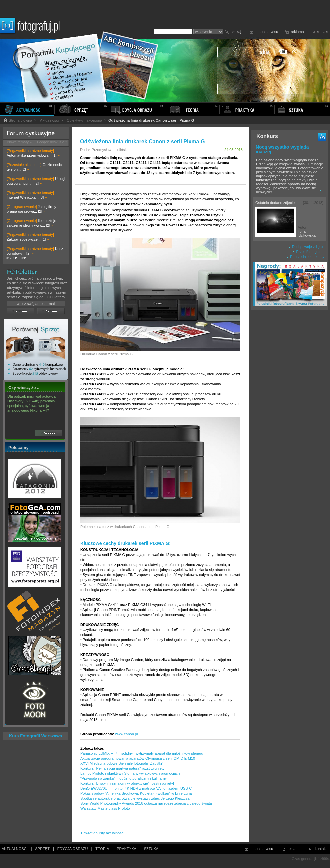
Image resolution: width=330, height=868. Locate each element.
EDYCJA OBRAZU (73, 849)
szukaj (236, 32)
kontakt (322, 32)
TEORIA (102, 849)
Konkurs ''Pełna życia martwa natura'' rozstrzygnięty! (123, 768)
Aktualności (49, 120)
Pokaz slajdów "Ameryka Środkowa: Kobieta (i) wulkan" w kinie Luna (136, 793)
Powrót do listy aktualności (100, 833)
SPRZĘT (42, 849)
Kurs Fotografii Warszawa (35, 736)
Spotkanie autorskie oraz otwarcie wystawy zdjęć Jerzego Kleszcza (135, 798)
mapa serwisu (267, 32)
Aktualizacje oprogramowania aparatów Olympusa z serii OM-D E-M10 (138, 758)
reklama (297, 32)
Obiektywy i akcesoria (84, 120)
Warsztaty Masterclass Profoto (105, 808)
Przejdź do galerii (308, 252)
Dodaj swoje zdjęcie (306, 247)
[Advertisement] (289, 418)
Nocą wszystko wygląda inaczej (282, 149)
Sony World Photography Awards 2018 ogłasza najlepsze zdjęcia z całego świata (146, 803)
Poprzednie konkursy (305, 257)
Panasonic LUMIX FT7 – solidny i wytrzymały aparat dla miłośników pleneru (142, 753)
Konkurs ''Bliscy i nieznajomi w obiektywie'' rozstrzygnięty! (127, 783)
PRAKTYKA (126, 849)
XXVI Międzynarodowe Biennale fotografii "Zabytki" (122, 763)
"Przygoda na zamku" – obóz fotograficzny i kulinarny (123, 778)
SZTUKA (151, 849)
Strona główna (18, 120)
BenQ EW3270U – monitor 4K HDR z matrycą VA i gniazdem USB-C (136, 788)
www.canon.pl (127, 734)
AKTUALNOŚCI (15, 849)
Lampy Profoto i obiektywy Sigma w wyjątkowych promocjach (130, 773)
